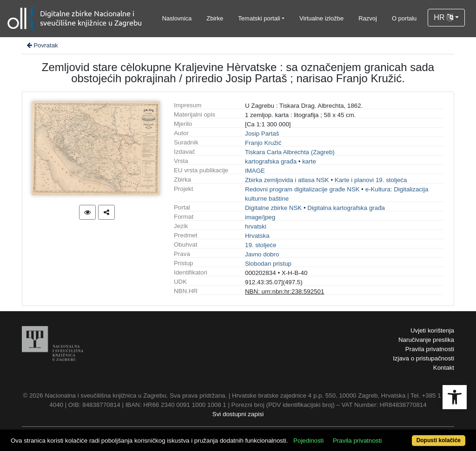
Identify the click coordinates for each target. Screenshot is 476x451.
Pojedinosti (308, 441)
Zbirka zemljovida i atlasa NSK (287, 180)
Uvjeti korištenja (432, 330)
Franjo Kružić (263, 143)
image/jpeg (260, 217)
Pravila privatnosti (430, 349)
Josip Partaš (262, 134)
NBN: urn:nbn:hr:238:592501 (284, 291)
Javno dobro (262, 254)
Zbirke (215, 18)
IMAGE (255, 171)
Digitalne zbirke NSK (273, 208)
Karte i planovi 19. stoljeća (371, 180)
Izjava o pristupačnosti (423, 358)
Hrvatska (257, 236)
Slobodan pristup (268, 264)
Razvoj (368, 18)
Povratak (42, 45)
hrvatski (256, 226)
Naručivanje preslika (426, 340)
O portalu (404, 18)
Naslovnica (177, 18)
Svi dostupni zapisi (238, 414)
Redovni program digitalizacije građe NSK (302, 189)
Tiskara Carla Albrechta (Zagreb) (290, 152)
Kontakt (444, 368)
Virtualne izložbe (321, 18)
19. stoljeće (261, 245)
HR (443, 17)
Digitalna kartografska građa (346, 208)
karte (309, 161)
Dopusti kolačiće (439, 440)
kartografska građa (271, 161)
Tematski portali (259, 18)
